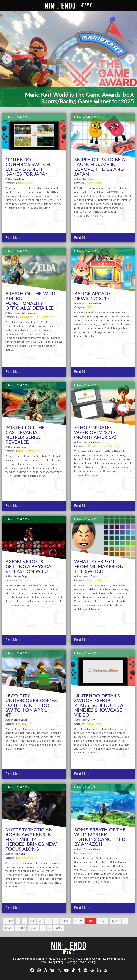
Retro (110, 446)
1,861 (103, 921)
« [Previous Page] (18, 921)
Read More (13, 238)
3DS (89, 307)
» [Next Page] (49, 928)
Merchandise (32, 451)
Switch (29, 183)
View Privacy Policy (52, 962)
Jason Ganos (20, 447)
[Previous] (7, 59)
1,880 (21, 928)
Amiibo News (25, 317)
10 (32, 921)
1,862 (115, 921)
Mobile (22, 858)
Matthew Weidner (92, 303)
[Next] (130, 59)
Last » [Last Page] (58, 928)
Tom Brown (20, 179)
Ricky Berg (20, 854)
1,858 (66, 921)
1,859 (78, 921)
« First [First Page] (9, 921)
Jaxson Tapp (20, 576)
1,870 (8, 928)
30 (49, 921)
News (21, 183)
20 (40, 921)
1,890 (33, 928)
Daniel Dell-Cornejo (24, 313)
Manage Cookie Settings (82, 962)
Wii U (52, 317)
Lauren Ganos (90, 576)
